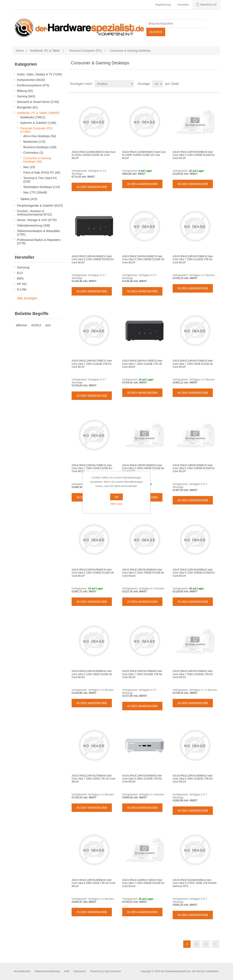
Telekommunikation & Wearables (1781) (39, 233)
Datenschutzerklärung (47, 971)
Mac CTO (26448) (35, 192)
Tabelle (209, 84)
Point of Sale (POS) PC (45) (42, 173)
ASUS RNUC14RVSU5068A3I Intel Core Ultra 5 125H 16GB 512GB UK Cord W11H (92, 674)
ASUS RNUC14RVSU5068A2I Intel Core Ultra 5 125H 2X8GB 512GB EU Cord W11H (194, 573)
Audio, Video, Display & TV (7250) (39, 74)
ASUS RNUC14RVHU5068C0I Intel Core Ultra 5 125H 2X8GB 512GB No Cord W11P (194, 155)
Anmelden (183, 5)
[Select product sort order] (114, 84)
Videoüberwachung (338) (33, 225)
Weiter (216, 944)
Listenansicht (217, 84)
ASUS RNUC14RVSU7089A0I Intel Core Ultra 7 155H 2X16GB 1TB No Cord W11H (142, 674)
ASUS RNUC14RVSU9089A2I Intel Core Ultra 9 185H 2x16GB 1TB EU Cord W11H (193, 779)
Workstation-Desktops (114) (42, 187)
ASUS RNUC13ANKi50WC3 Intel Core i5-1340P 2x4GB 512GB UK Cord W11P (144, 155)
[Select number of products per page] (158, 84)
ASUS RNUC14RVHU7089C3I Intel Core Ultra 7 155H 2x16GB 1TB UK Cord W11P (142, 364)
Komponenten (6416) (31, 80)
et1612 (36, 325)
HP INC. (22, 284)
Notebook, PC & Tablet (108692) (38, 113)
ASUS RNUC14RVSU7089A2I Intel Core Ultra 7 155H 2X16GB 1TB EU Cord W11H (193, 674)
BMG (20, 278)
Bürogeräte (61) (27, 107)
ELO (20, 273)
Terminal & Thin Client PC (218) (40, 180)
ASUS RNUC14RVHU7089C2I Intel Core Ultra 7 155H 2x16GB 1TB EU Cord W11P (92, 364)
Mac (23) (29, 167)
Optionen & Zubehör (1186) (38, 123)
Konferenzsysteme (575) (33, 85)
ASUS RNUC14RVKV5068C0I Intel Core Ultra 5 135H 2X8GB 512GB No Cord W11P (143, 468)
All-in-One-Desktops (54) (40, 136)
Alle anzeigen (27, 298)
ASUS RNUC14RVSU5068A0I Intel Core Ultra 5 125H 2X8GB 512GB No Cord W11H (143, 573)
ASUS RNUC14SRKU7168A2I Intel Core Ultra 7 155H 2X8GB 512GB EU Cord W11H (143, 883)
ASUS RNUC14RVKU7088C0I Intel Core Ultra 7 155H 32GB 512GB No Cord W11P (193, 364)
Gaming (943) (26, 96)
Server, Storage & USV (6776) (37, 220)
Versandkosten (22, 971)
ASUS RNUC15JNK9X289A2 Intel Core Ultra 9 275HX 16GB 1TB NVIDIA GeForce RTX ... (195, 883)
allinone (21, 325)
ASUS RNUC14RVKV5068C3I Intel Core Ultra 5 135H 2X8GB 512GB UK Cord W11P (93, 573)
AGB (66, 971)
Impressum (80, 971)
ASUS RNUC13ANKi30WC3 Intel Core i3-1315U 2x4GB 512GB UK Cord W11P (94, 155)
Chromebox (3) (33, 153)
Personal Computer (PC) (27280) (36, 130)
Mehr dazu (117, 504)
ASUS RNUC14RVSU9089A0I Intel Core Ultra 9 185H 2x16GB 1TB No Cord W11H (142, 779)
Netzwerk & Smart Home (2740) (38, 102)
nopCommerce (113, 971)
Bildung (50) (25, 91)
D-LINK (22, 289)
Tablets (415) (29, 199)
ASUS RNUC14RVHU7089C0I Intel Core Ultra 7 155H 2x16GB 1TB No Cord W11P (193, 259)
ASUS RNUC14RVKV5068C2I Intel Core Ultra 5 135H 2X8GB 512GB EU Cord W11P (194, 468)
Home (20, 51)
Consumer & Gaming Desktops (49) (37, 160)
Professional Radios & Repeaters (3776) (39, 242)
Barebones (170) (34, 142)
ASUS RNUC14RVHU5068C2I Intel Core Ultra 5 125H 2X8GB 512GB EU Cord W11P (93, 259)
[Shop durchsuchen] (176, 23)
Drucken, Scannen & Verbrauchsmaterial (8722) (34, 213)
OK (116, 497)
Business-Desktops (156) (40, 147)
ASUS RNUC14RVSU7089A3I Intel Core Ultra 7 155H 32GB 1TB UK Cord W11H (93, 779)
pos (48, 325)
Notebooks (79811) (33, 117)
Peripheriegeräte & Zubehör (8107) (40, 206)
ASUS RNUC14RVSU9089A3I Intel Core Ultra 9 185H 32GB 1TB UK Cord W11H (93, 883)
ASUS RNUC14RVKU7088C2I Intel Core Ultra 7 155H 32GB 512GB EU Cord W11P (92, 468)
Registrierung (163, 5)
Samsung (23, 267)
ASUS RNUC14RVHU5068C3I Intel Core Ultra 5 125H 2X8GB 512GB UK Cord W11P (143, 259)
